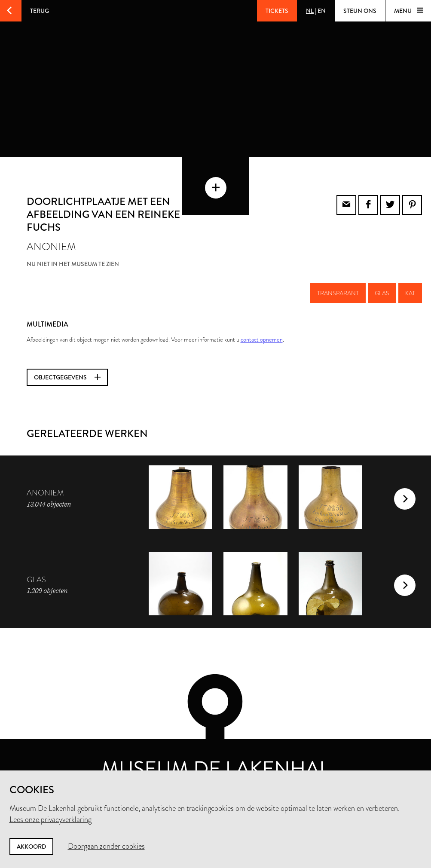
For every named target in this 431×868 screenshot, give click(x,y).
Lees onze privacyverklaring (50, 819)
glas (382, 276)
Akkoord (31, 847)
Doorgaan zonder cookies (106, 846)
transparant (338, 276)
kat (410, 276)
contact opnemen (262, 323)
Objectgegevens (67, 361)
